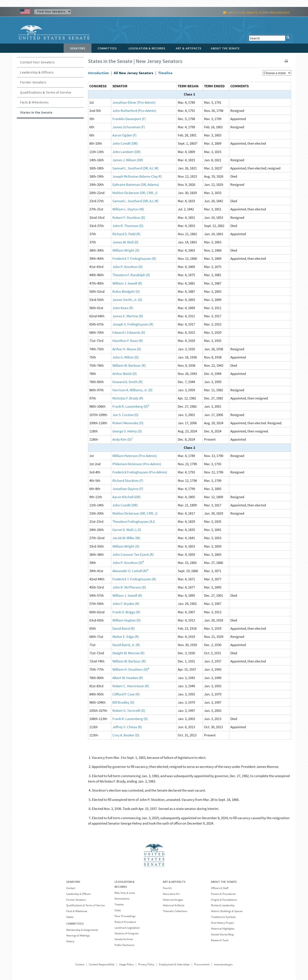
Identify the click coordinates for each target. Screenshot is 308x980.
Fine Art (167, 888)
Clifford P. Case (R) (126, 694)
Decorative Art (171, 894)
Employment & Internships (174, 964)
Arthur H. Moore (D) (127, 349)
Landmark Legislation (127, 928)
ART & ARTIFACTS (174, 882)
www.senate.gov (223, 964)
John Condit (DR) (125, 143)
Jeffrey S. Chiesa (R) (127, 727)
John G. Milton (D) (126, 357)
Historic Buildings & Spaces (227, 911)
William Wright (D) (126, 250)
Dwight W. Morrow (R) (128, 653)
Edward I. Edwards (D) (129, 332)
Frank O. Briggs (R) (126, 612)
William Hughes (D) (126, 620)
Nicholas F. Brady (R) (128, 398)
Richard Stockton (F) (128, 481)
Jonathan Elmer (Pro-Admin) (134, 102)
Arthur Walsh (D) (125, 374)
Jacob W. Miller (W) (126, 538)
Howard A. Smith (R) (127, 382)
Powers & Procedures (223, 894)
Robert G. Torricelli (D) (129, 711)
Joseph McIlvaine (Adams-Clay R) (137, 176)
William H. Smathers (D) (130, 669)
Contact (71, 888)
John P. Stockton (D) (127, 267)
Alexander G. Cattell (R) (130, 571)
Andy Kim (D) (122, 439)
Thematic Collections (175, 911)
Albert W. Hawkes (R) (128, 678)
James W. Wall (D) (125, 242)
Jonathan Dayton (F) (128, 489)
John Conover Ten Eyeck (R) (133, 554)
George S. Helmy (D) (127, 431)
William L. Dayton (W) (128, 209)
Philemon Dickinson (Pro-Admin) (137, 464)
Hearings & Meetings (78, 935)
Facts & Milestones (34, 102)
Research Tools (220, 940)
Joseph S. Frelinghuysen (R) (133, 324)
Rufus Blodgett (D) (126, 291)
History (70, 941)
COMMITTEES (75, 924)
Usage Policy (126, 964)
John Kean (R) (123, 308)
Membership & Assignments (82, 930)
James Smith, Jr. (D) (127, 300)
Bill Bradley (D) (123, 702)
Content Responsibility (102, 964)
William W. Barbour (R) (129, 365)
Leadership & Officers (37, 72)
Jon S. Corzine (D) (125, 415)
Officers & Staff (220, 888)
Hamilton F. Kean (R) (128, 341)
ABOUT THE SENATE (224, 882)
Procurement (202, 964)
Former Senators (33, 82)
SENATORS (73, 882)
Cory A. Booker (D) (126, 735)
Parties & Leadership (223, 905)
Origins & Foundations (224, 900)
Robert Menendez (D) (128, 423)
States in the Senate (36, 112)
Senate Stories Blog (222, 934)
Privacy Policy (146, 964)
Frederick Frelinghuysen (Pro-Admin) (140, 472)
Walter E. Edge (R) (126, 637)
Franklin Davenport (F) (129, 119)
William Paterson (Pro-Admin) (135, 456)
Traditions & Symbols (223, 917)
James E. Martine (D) (128, 316)
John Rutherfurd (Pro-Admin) (134, 111)
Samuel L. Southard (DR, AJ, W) (135, 168)
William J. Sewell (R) (127, 283)
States (70, 917)
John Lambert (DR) (126, 152)
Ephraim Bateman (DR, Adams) (136, 185)
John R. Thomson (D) (128, 226)
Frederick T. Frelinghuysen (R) (134, 258)
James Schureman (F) (129, 127)
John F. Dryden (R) (126, 604)
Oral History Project (222, 923)
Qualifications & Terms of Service (46, 92)
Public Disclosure (124, 945)
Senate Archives (124, 939)
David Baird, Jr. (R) (126, 645)
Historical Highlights (223, 929)
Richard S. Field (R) (126, 234)
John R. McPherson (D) (129, 587)
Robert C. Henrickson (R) (131, 686)
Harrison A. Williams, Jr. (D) (132, 390)
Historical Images (173, 900)
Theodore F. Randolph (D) (131, 275)
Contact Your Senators (37, 62)
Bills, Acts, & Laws (125, 893)
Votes (118, 910)
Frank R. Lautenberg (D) (130, 406)
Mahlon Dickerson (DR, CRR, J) (135, 193)
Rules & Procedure (125, 922)
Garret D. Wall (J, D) (127, 530)
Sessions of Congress (126, 933)
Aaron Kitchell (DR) (126, 497)
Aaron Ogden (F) (124, 135)
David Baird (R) (124, 628)
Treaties (119, 904)
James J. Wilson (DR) (128, 160)
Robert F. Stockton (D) (129, 218)
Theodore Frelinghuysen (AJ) (134, 521)
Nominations (122, 899)
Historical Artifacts (174, 905)
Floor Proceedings (125, 916)
